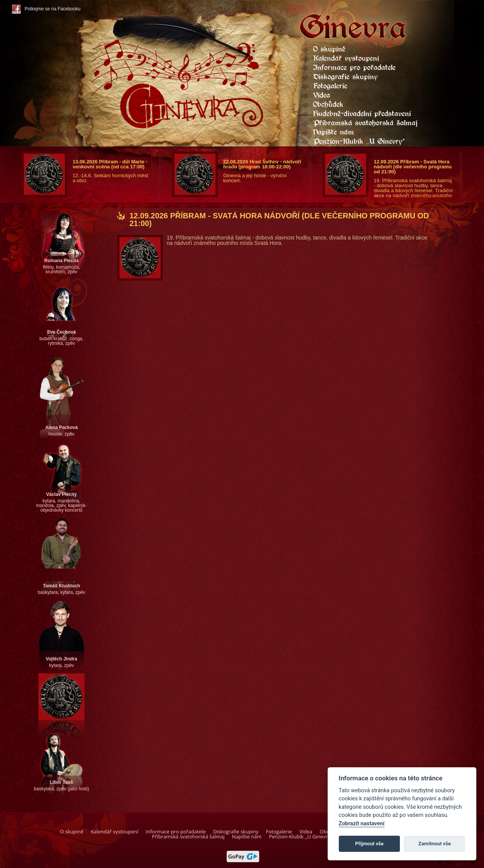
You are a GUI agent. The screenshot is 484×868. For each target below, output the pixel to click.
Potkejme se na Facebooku (52, 9)
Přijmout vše (370, 844)
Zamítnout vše (434, 844)
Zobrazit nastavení (362, 824)
